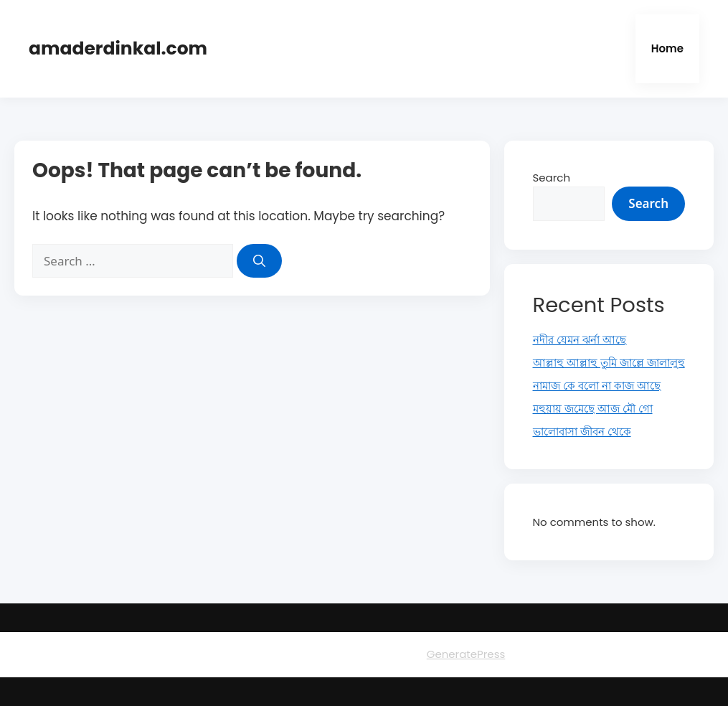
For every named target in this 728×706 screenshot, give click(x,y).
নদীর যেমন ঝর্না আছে (580, 340)
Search (552, 178)
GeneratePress (466, 654)
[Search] (259, 261)
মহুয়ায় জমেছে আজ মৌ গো (593, 409)
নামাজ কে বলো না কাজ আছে (597, 386)
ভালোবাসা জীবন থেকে (582, 432)
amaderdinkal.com (118, 48)
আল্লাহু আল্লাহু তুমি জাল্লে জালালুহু (609, 363)
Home (667, 48)
